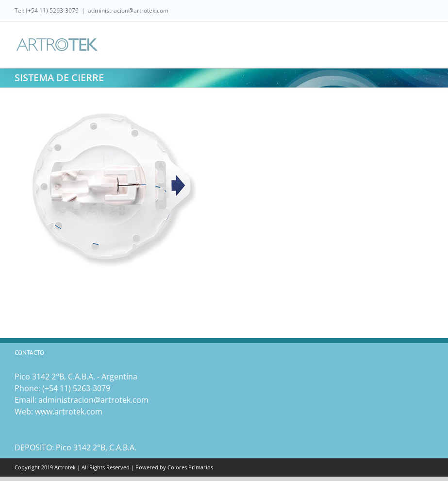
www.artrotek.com (69, 412)
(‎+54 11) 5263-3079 (76, 388)
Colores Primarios (190, 467)
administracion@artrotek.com (128, 10)
